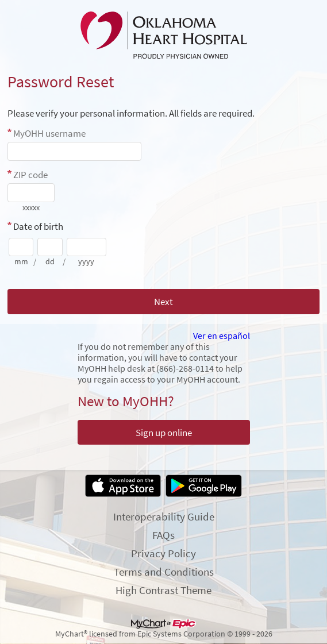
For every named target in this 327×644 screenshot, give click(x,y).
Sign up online (164, 433)
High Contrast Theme (163, 590)
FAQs (163, 535)
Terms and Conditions (164, 572)
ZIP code (30, 175)
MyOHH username (49, 133)
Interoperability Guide (164, 516)
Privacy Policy (163, 553)
